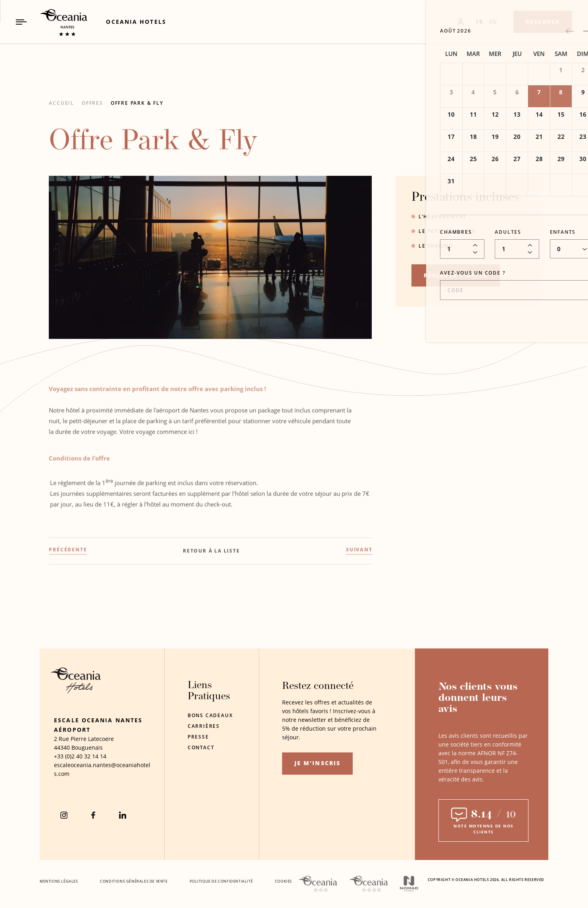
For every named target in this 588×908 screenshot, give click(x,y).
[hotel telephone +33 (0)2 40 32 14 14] (80, 756)
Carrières (204, 726)
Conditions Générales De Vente (134, 881)
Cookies (283, 881)
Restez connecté (318, 686)
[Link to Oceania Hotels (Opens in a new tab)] (136, 22)
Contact (201, 747)
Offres (92, 103)
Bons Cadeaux (210, 715)
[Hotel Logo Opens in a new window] (76, 691)
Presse (198, 737)
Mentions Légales (59, 881)
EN (493, 22)
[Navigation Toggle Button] (21, 22)
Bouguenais (87, 747)
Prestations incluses (465, 198)
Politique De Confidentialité (221, 881)
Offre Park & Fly (137, 103)
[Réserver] (543, 22)
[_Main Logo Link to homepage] (57, 22)
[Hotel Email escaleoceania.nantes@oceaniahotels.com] (102, 769)
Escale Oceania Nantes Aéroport (98, 725)
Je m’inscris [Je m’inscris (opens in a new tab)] (317, 763)
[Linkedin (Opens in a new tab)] (123, 815)
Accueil (61, 103)
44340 (62, 747)
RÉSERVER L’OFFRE (456, 275)
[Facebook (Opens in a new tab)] (93, 815)
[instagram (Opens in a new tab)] (64, 815)
